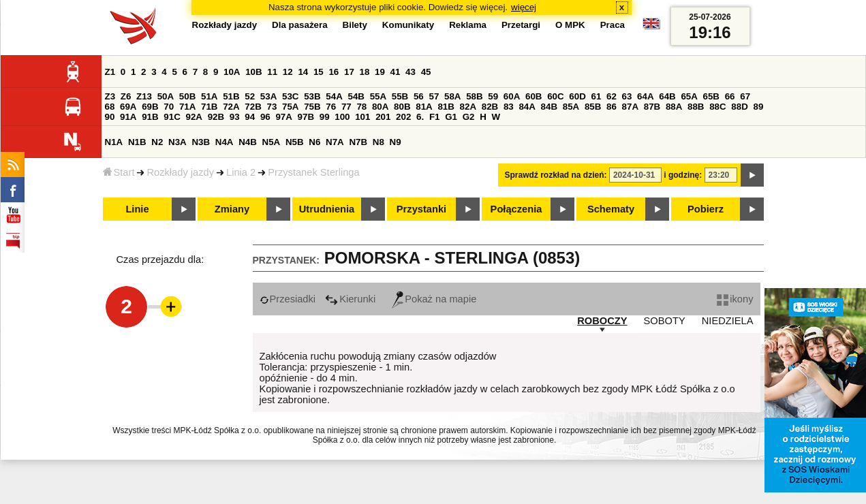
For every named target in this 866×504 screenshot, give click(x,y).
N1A (114, 142)
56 (419, 96)
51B (231, 96)
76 (331, 107)
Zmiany (232, 209)
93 (235, 117)
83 (509, 107)
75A (290, 107)
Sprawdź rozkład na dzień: (556, 175)
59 (493, 96)
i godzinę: (683, 175)
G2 (469, 117)
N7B (358, 142)
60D (577, 96)
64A (645, 96)
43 (411, 72)
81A (424, 107)
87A (630, 107)
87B (652, 107)
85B (593, 107)
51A (209, 96)
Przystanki (421, 209)
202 (403, 117)
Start (119, 172)
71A (187, 107)
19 (380, 72)
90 (110, 117)
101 (362, 117)
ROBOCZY (602, 321)
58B (474, 96)
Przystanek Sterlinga (313, 172)
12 (288, 72)
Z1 (110, 72)
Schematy (611, 209)
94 (250, 117)
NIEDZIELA (728, 321)
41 (396, 72)
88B (696, 107)
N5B (295, 142)
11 (272, 72)
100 (342, 117)
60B (533, 96)
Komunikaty (408, 25)
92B (216, 117)
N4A (225, 142)
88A (674, 107)
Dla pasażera (300, 25)
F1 (435, 117)
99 (325, 117)
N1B (137, 142)
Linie (137, 209)
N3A (177, 142)
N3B (201, 142)
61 (596, 96)
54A (334, 96)
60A (512, 96)
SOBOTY (665, 321)
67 (745, 96)
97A (283, 117)
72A (231, 107)
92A (194, 117)
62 (612, 96)
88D (739, 107)
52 (250, 96)
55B (400, 96)
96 (265, 117)
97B (306, 117)
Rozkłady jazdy (180, 172)
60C (555, 96)
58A (452, 96)
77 (346, 107)
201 (383, 117)
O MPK (570, 25)
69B (150, 107)
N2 (157, 142)
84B (549, 107)
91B (150, 117)
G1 (451, 117)
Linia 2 (241, 172)
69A (128, 107)
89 (759, 107)
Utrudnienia (327, 209)
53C (290, 96)
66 (730, 96)
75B (312, 107)
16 (334, 72)
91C (172, 117)
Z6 (126, 96)
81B (446, 107)
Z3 (110, 96)
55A (378, 96)
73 (272, 107)
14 (303, 72)
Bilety (355, 25)
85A (571, 107)
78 (361, 107)
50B (187, 96)
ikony (735, 299)
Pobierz (706, 209)
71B (209, 107)
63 (627, 96)
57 (434, 96)
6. (420, 117)
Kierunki (350, 299)
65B (711, 96)
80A (380, 107)
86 (612, 107)
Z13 (144, 96)
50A (166, 96)
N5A (272, 142)
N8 (378, 142)
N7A (335, 142)
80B (402, 107)
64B (667, 96)
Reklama (468, 25)
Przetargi (521, 25)
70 (169, 107)
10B (253, 72)
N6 (314, 142)
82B (490, 107)
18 (365, 72)
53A (268, 96)
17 (349, 72)
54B (356, 96)
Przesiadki (288, 299)
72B (253, 107)
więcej (524, 7)
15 (319, 72)
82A (468, 107)
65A (689, 96)
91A (128, 117)
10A (232, 72)
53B (312, 96)
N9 (396, 142)
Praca (613, 25)
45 (426, 72)
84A (527, 107)
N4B (248, 142)
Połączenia (516, 209)
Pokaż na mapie (434, 299)
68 (110, 107)
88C (717, 107)
